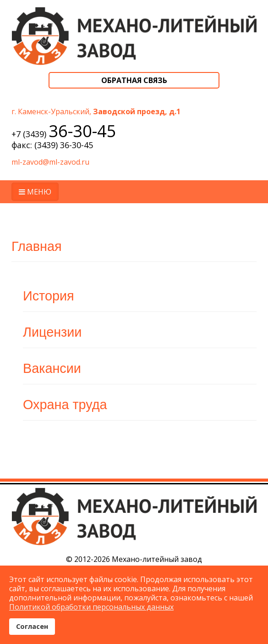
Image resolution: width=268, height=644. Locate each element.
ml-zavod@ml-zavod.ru (50, 162)
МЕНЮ (35, 192)
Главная (37, 246)
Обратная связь (134, 80)
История (49, 296)
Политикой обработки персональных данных (91, 607)
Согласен (32, 626)
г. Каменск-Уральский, (96, 111)
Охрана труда (65, 405)
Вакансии (52, 368)
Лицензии (52, 332)
